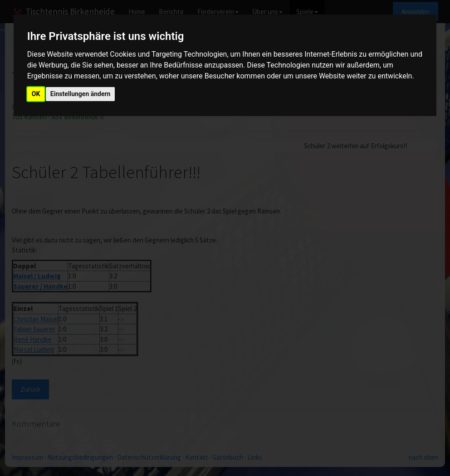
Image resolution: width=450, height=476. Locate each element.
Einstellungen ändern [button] (81, 94)
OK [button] (36, 94)
